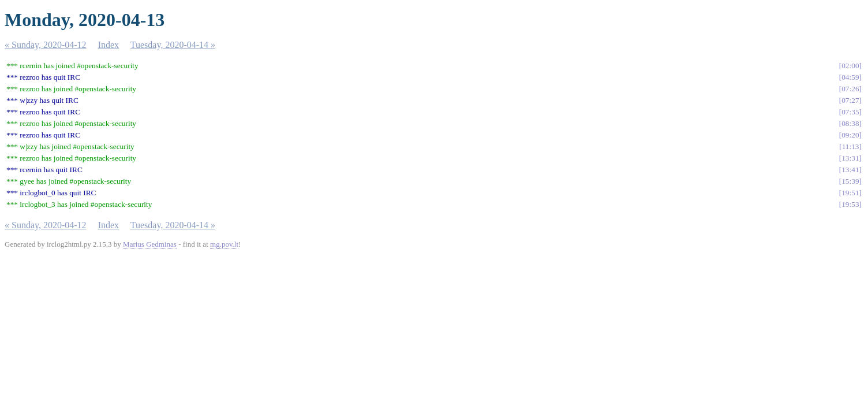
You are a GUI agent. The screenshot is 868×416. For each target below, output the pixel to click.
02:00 (850, 66)
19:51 (850, 193)
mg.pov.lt (224, 244)
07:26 (850, 89)
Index (108, 45)
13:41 (850, 170)
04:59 (850, 77)
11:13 (851, 146)
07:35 (850, 112)
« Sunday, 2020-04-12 (46, 45)
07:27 (850, 100)
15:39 (850, 181)
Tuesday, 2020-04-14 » (173, 45)
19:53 (850, 204)
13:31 (850, 158)
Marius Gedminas (150, 244)
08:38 (850, 123)
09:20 (850, 135)
